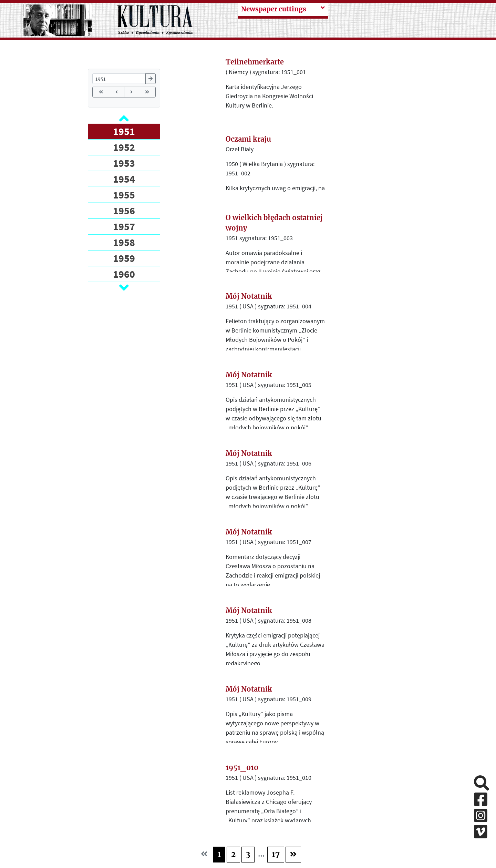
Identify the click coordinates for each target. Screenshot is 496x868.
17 (276, 854)
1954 (124, 179)
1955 (124, 195)
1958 (124, 242)
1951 (124, 131)
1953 (124, 163)
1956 (124, 211)
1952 (124, 147)
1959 (124, 258)
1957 (124, 226)
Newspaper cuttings (274, 9)
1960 (124, 274)
